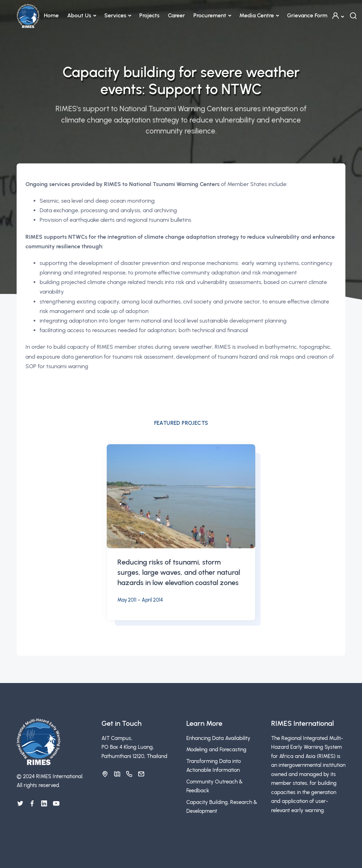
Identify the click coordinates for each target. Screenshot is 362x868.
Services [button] (115, 15)
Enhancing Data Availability (218, 738)
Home (51, 15)
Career (176, 15)
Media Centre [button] (257, 15)
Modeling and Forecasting (216, 750)
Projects (149, 15)
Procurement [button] (210, 15)
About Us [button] (79, 15)
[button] (338, 16)
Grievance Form (307, 15)
